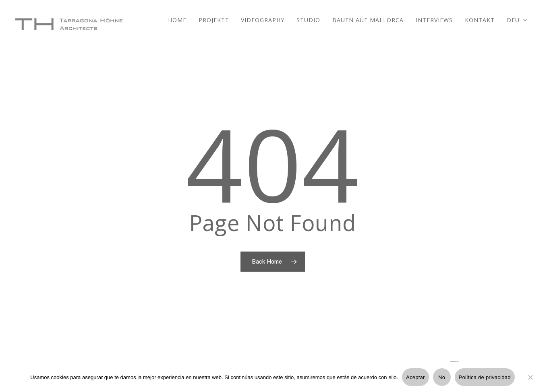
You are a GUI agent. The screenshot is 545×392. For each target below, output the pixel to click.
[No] (530, 382)
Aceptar (415, 377)
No (442, 377)
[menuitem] (517, 24)
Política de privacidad (485, 377)
